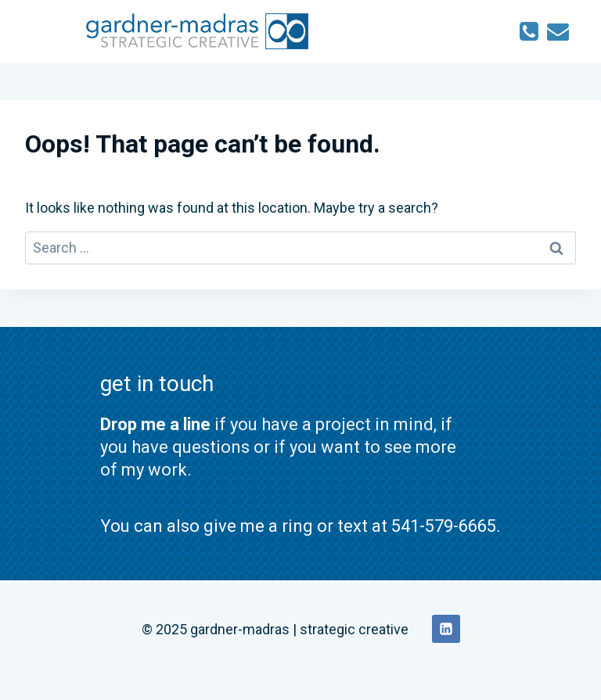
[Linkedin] (446, 629)
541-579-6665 (444, 526)
